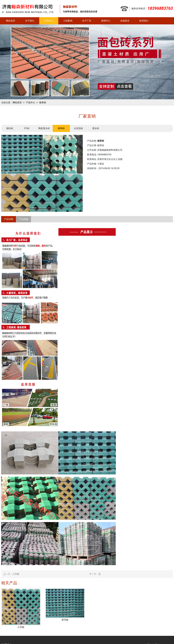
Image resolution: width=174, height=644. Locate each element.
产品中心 (49, 21)
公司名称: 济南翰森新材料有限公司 (105, 150)
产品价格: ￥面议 (96, 164)
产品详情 (9, 219)
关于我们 (30, 21)
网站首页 (11, 21)
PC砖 (27, 128)
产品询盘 (24, 219)
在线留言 (125, 21)
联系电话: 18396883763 (99, 155)
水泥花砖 (78, 128)
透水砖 (96, 128)
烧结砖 (10, 128)
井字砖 (65, 620)
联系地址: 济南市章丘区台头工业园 (105, 159)
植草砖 (43, 103)
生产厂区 (87, 21)
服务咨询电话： (152, 8)
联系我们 (144, 21)
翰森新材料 (70, 7)
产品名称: (96, 141)
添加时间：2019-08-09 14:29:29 (103, 168)
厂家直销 (87, 116)
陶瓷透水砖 (44, 128)
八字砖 (16, 574)
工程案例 (68, 21)
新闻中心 (106, 21)
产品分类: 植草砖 (96, 145)
